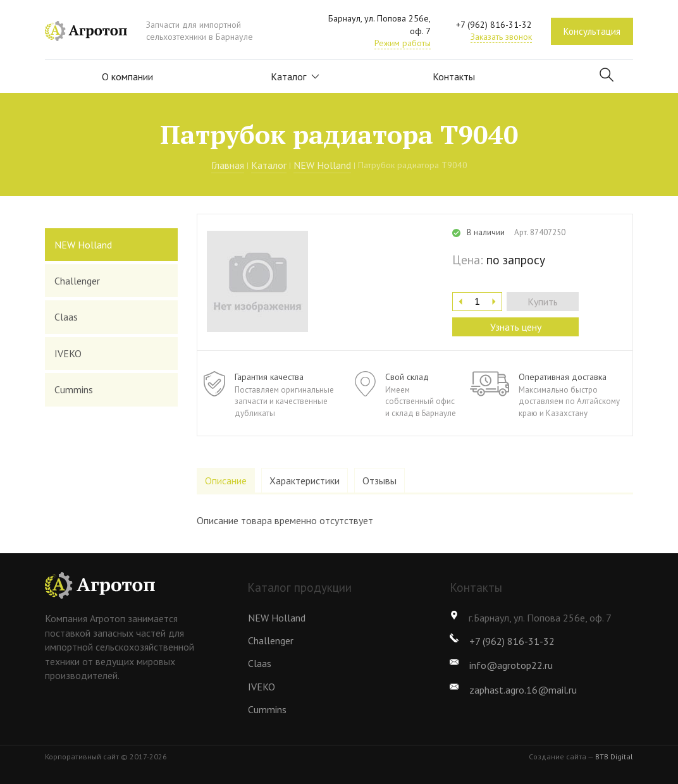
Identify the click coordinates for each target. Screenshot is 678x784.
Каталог (296, 77)
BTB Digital (614, 756)
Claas (66, 317)
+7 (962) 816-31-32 (494, 25)
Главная (228, 165)
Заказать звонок (501, 37)
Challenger (77, 281)
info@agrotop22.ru (511, 665)
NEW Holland (322, 165)
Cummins (74, 389)
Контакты (454, 77)
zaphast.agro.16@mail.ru (523, 690)
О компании (127, 77)
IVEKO (68, 353)
